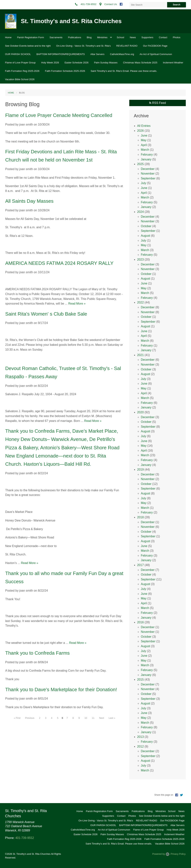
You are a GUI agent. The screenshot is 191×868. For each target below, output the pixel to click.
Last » (112, 718)
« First (17, 718)
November (148, 174)
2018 (140, 517)
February (147, 155)
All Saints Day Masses (29, 201)
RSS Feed (158, 103)
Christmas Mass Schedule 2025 (140, 63)
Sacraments (56, 37)
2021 (140, 355)
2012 (140, 746)
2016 (140, 622)
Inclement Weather (173, 63)
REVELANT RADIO (127, 46)
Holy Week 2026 (50, 63)
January (146, 159)
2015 (140, 680)
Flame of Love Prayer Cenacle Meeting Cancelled (59, 115)
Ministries (102, 37)
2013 (140, 737)
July (143, 183)
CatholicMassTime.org (122, 54)
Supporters (147, 37)
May (144, 140)
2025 (140, 164)
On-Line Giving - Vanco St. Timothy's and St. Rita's (83, 46)
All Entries (144, 126)
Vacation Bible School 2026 (20, 79)
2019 (140, 470)
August (145, 236)
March (145, 150)
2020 (140, 412)
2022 (140, 302)
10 (86, 718)
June (144, 135)
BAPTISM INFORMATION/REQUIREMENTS (61, 54)
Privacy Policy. (178, 854)
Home (8, 37)
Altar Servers (97, 54)
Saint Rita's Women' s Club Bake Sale (46, 314)
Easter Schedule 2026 (76, 63)
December (148, 169)
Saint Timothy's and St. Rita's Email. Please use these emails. (124, 71)
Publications (75, 37)
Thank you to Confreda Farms (37, 653)
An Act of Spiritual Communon (156, 54)
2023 (140, 260)
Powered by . (161, 854)
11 (93, 718)
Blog (89, 37)
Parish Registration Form (31, 37)
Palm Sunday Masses (106, 63)
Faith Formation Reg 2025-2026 (22, 71)
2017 (140, 565)
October (146, 226)
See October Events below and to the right (28, 46)
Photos (177, 37)
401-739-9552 (25, 838)
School (120, 37)
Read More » (77, 304)
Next (101, 718)
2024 (140, 212)
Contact (163, 37)
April (144, 145)
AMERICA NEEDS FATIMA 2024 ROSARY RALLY (59, 263)
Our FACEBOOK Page (155, 46)
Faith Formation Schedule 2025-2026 (65, 71)
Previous (30, 718)
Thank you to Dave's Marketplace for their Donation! (61, 690)
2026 (140, 131)
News (133, 37)
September (148, 178)
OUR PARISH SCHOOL (18, 54)
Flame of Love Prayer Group (20, 63)
